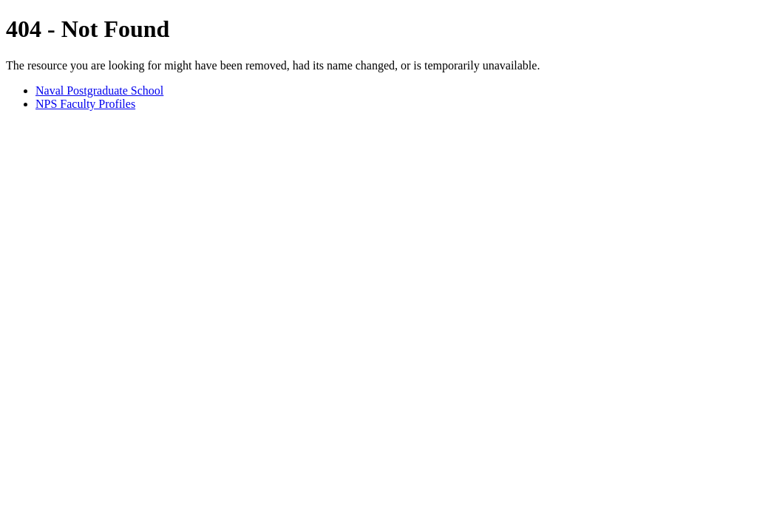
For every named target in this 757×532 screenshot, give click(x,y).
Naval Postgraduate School (99, 91)
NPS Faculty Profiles (85, 104)
